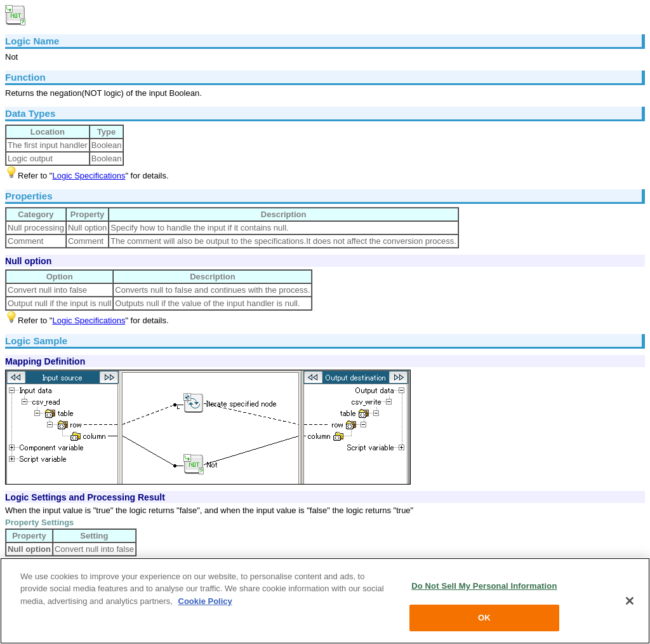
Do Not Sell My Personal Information (484, 586)
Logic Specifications (89, 176)
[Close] (630, 601)
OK (484, 618)
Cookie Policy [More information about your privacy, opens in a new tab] (205, 601)
